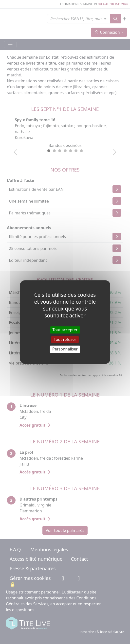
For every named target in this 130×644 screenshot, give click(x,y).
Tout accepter (65, 330)
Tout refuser (65, 339)
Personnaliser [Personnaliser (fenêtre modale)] (65, 349)
